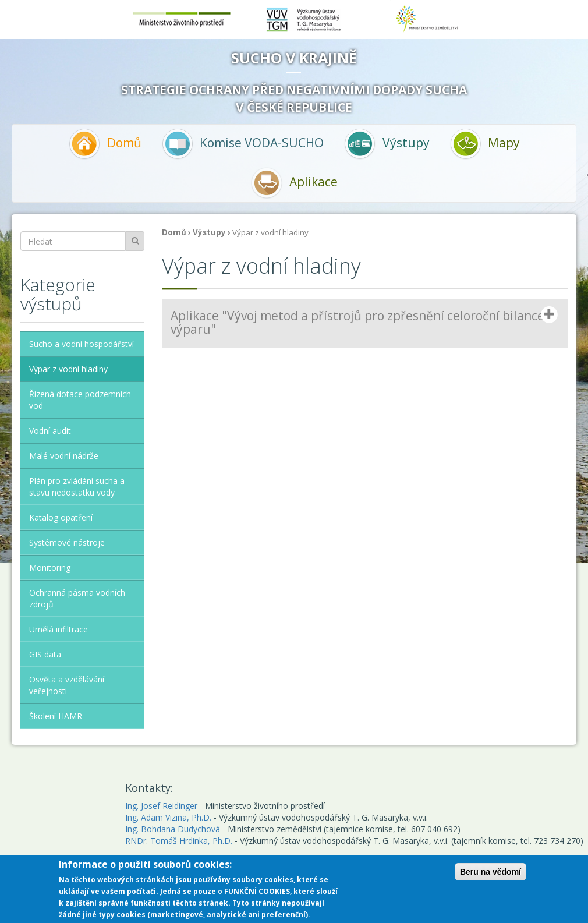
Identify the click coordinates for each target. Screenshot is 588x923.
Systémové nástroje (67, 542)
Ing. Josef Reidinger (161, 806)
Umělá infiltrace (59, 629)
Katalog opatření (61, 517)
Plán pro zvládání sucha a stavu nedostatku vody (77, 487)
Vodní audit (50, 431)
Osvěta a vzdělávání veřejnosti (67, 685)
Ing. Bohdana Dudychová (173, 829)
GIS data (45, 654)
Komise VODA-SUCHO (243, 144)
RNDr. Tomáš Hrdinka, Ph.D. (179, 841)
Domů (105, 144)
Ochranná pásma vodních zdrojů (77, 598)
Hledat (135, 241)
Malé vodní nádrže (64, 456)
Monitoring (50, 567)
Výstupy (387, 144)
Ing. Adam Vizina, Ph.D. (168, 817)
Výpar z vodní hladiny (68, 369)
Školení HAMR (56, 716)
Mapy (485, 144)
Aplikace (294, 183)
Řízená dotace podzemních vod (80, 400)
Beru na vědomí (490, 874)
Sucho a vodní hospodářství (82, 344)
